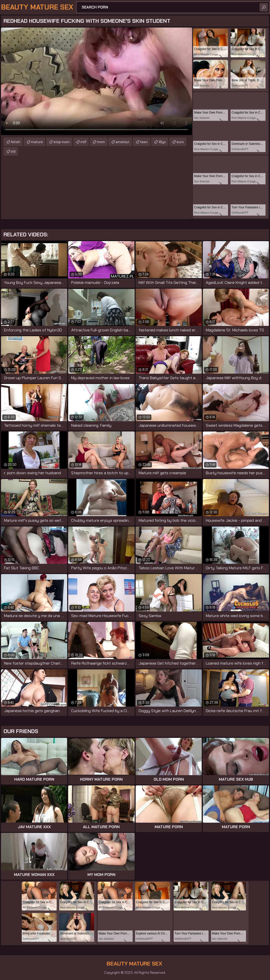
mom (101, 142)
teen (144, 142)
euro (180, 142)
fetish (15, 142)
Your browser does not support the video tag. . (97, 81)
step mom (62, 142)
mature (37, 142)
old (13, 151)
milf (83, 142)
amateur (123, 142)
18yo (162, 142)
